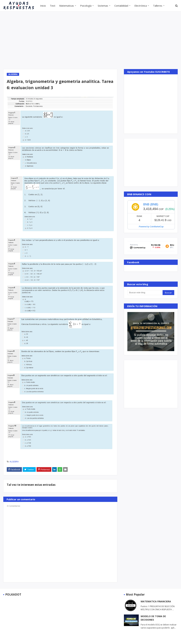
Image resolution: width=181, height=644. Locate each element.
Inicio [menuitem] (43, 6)
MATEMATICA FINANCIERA (156, 601)
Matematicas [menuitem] (67, 6)
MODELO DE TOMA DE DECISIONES (153, 618)
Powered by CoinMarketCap (151, 227)
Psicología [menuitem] (86, 6)
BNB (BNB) (151, 204)
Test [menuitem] (53, 6)
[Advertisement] (85, 40)
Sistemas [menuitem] (103, 6)
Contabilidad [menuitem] (121, 6)
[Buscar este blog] (145, 293)
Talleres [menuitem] (158, 6)
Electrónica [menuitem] (141, 6)
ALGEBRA (14, 462)
